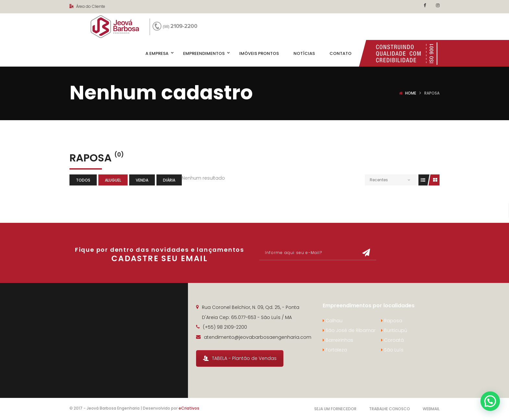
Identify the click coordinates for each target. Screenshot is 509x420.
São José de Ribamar (349, 330)
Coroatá (392, 340)
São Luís (392, 350)
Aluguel (113, 180)
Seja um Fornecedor (335, 409)
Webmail (431, 409)
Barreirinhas (338, 340)
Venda (142, 180)
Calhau (333, 321)
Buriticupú (394, 330)
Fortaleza (335, 350)
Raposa (392, 321)
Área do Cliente (87, 6)
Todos (83, 180)
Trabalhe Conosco (390, 409)
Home (411, 93)
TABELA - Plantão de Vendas (240, 358)
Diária (169, 180)
